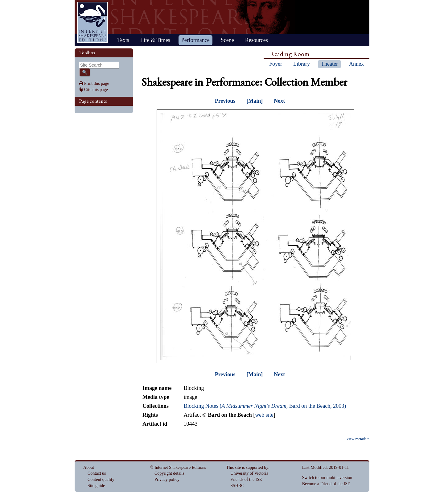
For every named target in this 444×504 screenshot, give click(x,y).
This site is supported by (247, 467)
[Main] (255, 101)
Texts (123, 40)
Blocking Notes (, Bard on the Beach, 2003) (265, 406)
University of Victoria (249, 473)
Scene (227, 40)
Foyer (276, 64)
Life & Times (155, 40)
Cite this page (96, 90)
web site (264, 415)
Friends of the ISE (246, 479)
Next (279, 101)
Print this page (97, 83)
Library (302, 64)
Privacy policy (167, 479)
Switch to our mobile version (327, 478)
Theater (329, 64)
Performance (195, 40)
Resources (257, 40)
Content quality (101, 479)
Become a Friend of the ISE (326, 484)
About (89, 467)
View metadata (358, 439)
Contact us (97, 473)
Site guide (96, 486)
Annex (356, 64)
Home (92, 22)
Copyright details (169, 473)
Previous (225, 101)
